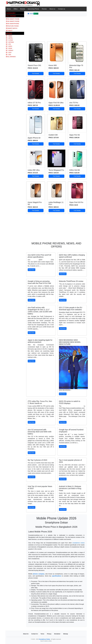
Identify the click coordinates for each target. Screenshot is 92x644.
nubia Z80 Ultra (34, 170)
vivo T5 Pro (74, 103)
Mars (9, 36)
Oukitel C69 (53, 135)
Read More (32, 270)
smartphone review (79, 543)
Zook (9, 48)
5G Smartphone (13, 24)
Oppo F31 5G (75, 135)
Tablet (9, 31)
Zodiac (10, 50)
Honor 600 (53, 65)
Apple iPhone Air (34, 138)
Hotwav (10, 42)
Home (9, 9)
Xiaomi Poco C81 (34, 65)
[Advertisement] (56, 29)
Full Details (36, 74)
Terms (42, 634)
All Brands (11, 57)
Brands (23, 9)
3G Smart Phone (13, 19)
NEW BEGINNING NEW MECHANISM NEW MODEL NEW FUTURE (70, 342)
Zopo (9, 46)
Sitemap (65, 634)
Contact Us (35, 634)
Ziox (9, 52)
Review (44, 9)
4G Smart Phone (13, 21)
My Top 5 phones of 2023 (37, 460)
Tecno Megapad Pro (56, 170)
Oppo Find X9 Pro (76, 202)
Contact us (62, 9)
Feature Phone (12, 26)
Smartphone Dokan (45, 639)
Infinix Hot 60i (75, 170)
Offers (16, 9)
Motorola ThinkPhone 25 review (71, 281)
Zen (8, 55)
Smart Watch (12, 28)
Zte (8, 44)
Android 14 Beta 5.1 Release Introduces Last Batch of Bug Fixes (70, 488)
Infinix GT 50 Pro (34, 103)
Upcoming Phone (33, 9)
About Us (26, 634)
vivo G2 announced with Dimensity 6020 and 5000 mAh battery (40, 432)
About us (52, 9)
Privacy (49, 634)
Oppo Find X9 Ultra (56, 103)
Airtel (9, 38)
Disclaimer (57, 634)
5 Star (9, 40)
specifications (57, 576)
